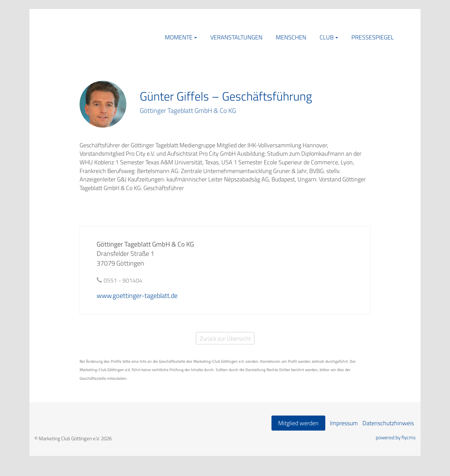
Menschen (291, 37)
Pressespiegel (373, 37)
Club (327, 37)
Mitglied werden (298, 423)
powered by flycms (396, 438)
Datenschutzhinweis (388, 423)
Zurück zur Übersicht (225, 339)
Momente (179, 37)
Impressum (344, 423)
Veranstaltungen (236, 37)
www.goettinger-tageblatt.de (137, 295)
